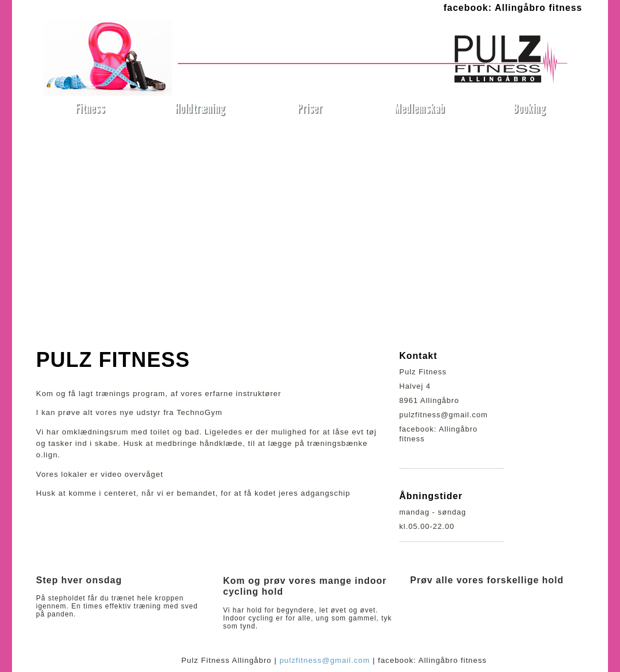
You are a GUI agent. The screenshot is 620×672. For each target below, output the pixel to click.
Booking (529, 108)
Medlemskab (419, 108)
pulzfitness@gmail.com (325, 660)
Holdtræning (200, 108)
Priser (310, 108)
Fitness (90, 108)
